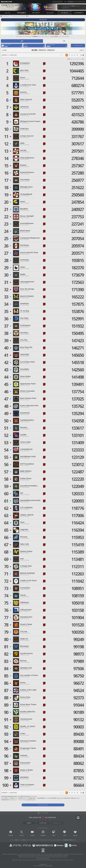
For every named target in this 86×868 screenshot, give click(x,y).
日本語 (71, 2)
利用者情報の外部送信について (70, 840)
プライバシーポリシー (34, 840)
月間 (64, 41)
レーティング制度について (15, 840)
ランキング (6, 16)
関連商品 (29, 823)
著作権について (25, 840)
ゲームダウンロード (57, 823)
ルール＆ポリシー (58, 840)
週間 (22, 41)
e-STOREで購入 (43, 823)
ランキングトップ (43, 805)
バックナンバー (78, 46)
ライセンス (51, 840)
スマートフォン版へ (44, 813)
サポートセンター (44, 840)
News (22, 835)
